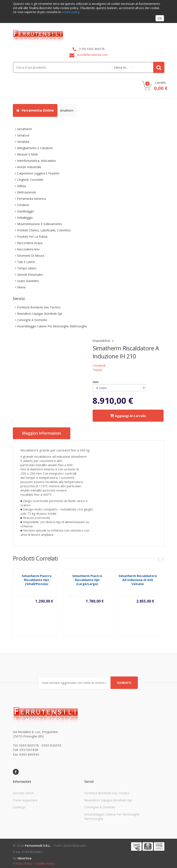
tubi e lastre (26, 262)
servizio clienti (23, 791)
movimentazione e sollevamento (40, 224)
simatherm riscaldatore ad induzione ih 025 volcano (138, 581)
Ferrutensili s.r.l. (38, 844)
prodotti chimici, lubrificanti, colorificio (44, 230)
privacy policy (23, 862)
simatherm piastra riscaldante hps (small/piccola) (37, 581)
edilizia (22, 186)
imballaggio (25, 218)
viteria (21, 287)
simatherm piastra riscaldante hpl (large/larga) (87, 581)
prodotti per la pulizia (32, 237)
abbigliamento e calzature (35, 148)
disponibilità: (102, 341)
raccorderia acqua (30, 243)
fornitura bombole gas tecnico (39, 307)
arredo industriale (29, 167)
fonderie (23, 205)
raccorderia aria (28, 249)
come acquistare (25, 799)
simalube (23, 142)
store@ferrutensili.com (92, 55)
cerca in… (121, 67)
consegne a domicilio (32, 320)
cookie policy (45, 862)
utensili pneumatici (30, 275)
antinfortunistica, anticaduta (36, 161)
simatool (23, 135)
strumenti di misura (31, 256)
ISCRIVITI (124, 681)
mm (96, 382)
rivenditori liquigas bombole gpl (40, 314)
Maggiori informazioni (45, 433)
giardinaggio (26, 211)
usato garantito (28, 281)
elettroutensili (26, 192)
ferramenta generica (31, 199)
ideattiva (24, 857)
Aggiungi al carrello (128, 416)
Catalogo (19, 806)
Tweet (97, 370)
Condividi (99, 365)
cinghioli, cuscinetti (30, 180)
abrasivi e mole (27, 154)
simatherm (68, 110)
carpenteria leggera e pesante (38, 173)
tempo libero (27, 268)
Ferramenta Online (35, 110)
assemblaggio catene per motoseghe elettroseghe (52, 326)
